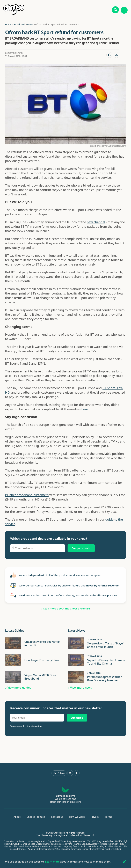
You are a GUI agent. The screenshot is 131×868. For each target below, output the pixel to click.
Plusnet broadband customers (27, 495)
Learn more (52, 862)
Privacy (95, 817)
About (17, 817)
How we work (77, 817)
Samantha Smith (14, 53)
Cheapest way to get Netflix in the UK (42, 643)
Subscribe (77, 718)
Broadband (19, 24)
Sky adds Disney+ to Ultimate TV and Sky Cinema (106, 662)
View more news (81, 688)
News (30, 24)
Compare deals (81, 548)
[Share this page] (117, 55)
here (85, 409)
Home (8, 24)
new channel (96, 222)
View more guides (19, 688)
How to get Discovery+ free (42, 660)
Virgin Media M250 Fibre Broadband (40, 677)
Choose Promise (36, 817)
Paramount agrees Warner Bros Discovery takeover (104, 679)
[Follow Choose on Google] (109, 55)
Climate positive (66, 796)
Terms (108, 817)
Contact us (57, 817)
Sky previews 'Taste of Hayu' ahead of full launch (105, 645)
